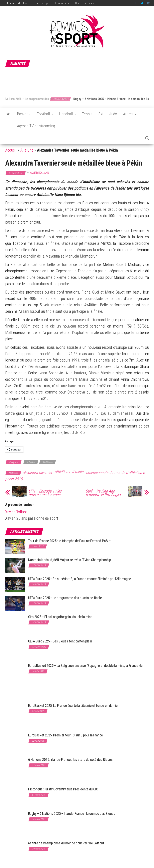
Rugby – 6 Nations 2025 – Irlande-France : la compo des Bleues (72, 814)
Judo (113, 114)
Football (45, 114)
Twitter (142, 3)
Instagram (149, 3)
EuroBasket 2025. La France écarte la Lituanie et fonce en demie (73, 706)
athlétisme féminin (69, 472)
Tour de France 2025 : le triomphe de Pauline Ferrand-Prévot (70, 541)
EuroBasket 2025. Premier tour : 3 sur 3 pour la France (66, 735)
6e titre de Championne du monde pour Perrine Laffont (67, 843)
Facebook (135, 3)
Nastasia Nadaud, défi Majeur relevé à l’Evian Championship (70, 560)
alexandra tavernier (37, 472)
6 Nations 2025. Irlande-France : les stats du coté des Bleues (70, 760)
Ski (101, 114)
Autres (130, 114)
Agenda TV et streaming (36, 126)
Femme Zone (63, 3)
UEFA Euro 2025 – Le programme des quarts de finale (44, 99)
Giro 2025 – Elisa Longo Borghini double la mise (60, 617)
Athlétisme (47, 462)
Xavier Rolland (39, 173)
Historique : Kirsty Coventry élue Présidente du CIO (63, 789)
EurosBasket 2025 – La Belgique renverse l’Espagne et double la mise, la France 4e (85, 666)
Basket (24, 114)
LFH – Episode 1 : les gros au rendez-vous (45, 493)
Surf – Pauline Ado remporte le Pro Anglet (103, 493)
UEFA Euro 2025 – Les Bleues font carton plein (60, 641)
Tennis (87, 114)
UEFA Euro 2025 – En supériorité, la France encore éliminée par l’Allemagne (80, 579)
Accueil (11, 150)
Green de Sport (42, 3)
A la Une (27, 150)
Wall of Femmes (85, 3)
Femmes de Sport (18, 3)
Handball (67, 114)
